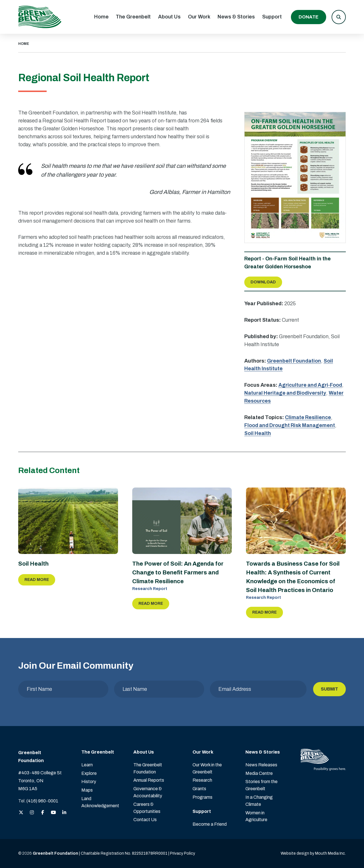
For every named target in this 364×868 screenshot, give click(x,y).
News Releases (261, 765)
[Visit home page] (40, 17)
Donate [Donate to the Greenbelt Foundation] (309, 17)
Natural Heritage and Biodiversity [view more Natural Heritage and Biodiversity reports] (286, 393)
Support (272, 17)
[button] (339, 17)
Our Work (199, 17)
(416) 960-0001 (42, 801)
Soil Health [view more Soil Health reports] (258, 433)
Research (202, 780)
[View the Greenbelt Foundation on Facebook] (43, 813)
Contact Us (145, 820)
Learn (87, 765)
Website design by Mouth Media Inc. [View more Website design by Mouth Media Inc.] (313, 853)
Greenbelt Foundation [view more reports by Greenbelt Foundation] (294, 361)
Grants (199, 789)
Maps (87, 790)
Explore (89, 773)
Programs (202, 797)
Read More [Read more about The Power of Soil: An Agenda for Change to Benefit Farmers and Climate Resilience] (151, 604)
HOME (24, 44)
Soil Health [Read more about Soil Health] (33, 564)
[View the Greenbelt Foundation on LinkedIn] (64, 813)
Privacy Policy (183, 853)
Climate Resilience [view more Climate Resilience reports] (308, 417)
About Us (169, 17)
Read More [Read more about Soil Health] (37, 580)
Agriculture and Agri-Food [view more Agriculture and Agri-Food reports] (311, 385)
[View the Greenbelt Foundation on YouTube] (53, 813)
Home (101, 17)
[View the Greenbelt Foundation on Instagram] (32, 813)
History (89, 782)
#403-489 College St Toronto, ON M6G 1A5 (40, 781)
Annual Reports (149, 780)
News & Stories (236, 17)
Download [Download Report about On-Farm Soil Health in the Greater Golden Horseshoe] (263, 282)
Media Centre (259, 773)
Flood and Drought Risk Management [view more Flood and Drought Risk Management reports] (290, 425)
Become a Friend (210, 824)
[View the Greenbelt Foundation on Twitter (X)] (21, 813)
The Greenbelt (133, 17)
